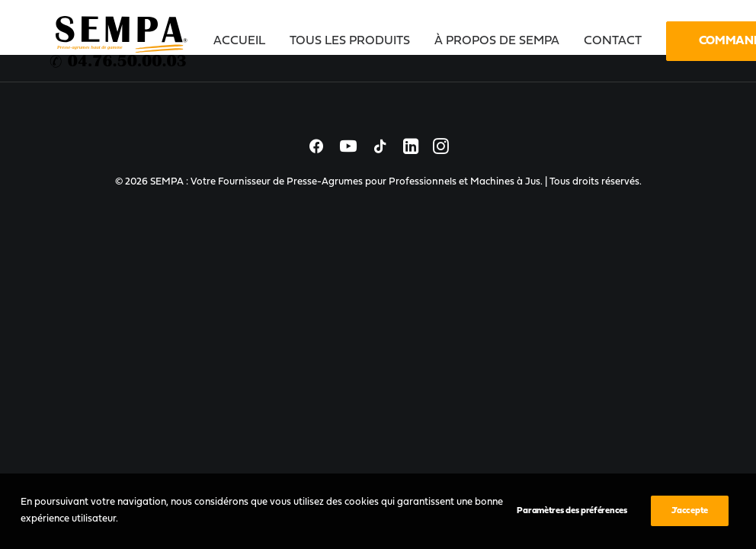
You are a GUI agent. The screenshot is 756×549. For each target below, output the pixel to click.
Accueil (239, 41)
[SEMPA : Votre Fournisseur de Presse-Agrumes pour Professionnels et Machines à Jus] (120, 41)
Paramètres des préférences (572, 511)
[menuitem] (245, 41)
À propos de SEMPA (497, 41)
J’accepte (690, 511)
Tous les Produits (350, 41)
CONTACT (613, 41)
